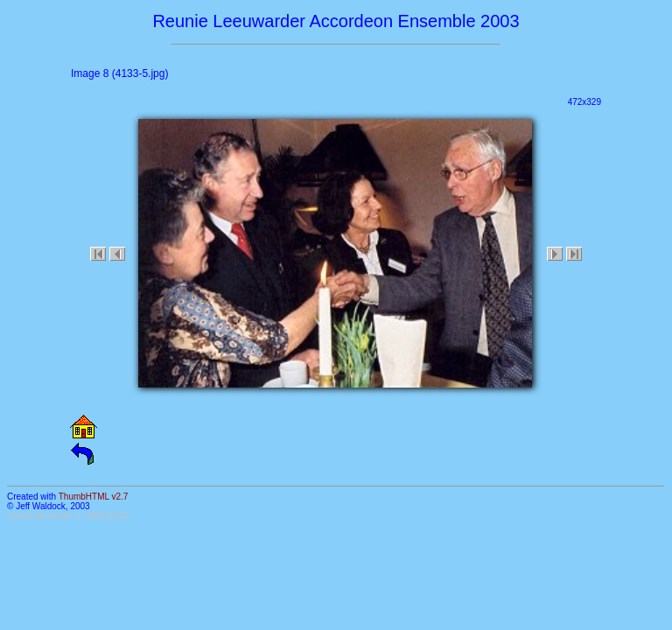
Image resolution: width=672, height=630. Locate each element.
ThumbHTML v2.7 (94, 497)
